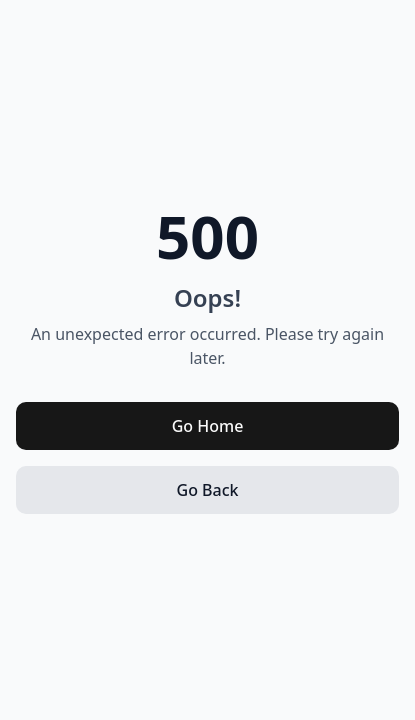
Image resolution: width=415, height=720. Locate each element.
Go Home (208, 426)
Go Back (208, 490)
